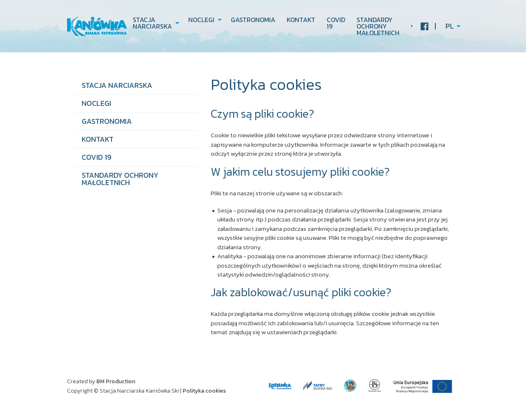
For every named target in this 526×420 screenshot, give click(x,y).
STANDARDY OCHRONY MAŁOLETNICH (378, 26)
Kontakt (301, 20)
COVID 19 (336, 23)
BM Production (116, 381)
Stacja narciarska (152, 23)
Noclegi (201, 20)
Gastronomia (253, 20)
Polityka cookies (204, 391)
